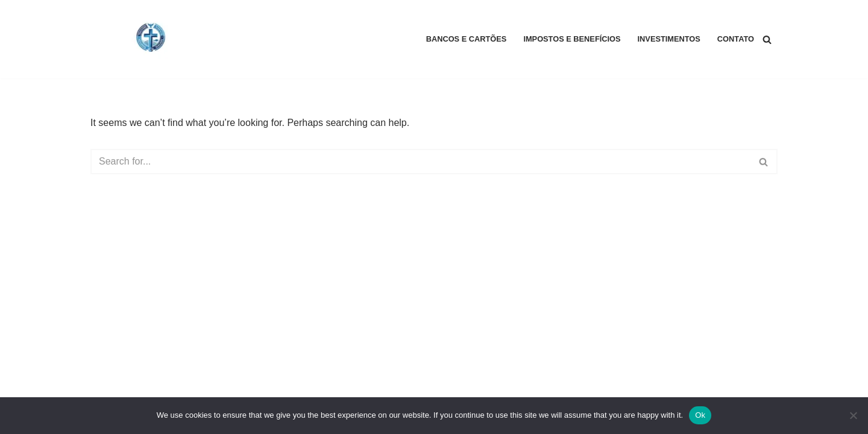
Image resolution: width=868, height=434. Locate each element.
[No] (853, 415)
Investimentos (669, 39)
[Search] (767, 39)
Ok (700, 415)
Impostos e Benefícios (572, 39)
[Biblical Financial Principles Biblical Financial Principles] (151, 39)
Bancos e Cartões (467, 39)
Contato (736, 39)
